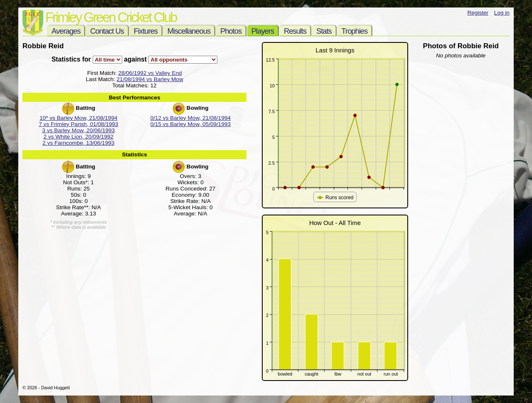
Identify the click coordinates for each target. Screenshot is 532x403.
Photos (231, 31)
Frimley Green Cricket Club (111, 17)
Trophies (355, 31)
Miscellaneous (189, 31)
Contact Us (107, 31)
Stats (324, 31)
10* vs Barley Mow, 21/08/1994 (78, 118)
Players (263, 31)
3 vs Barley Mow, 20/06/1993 (79, 130)
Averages (66, 31)
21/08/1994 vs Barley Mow (150, 79)
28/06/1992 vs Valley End (150, 73)
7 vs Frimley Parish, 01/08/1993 (78, 124)
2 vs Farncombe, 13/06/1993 (78, 143)
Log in (502, 13)
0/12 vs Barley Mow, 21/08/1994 (191, 118)
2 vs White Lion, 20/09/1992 (79, 137)
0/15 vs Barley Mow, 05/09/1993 (191, 124)
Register (478, 13)
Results (295, 31)
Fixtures (146, 31)
